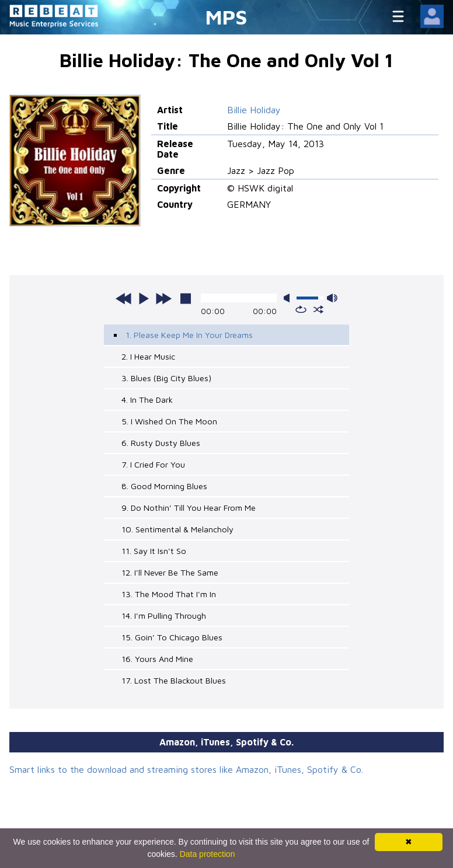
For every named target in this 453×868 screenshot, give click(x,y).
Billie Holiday (254, 110)
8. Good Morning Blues (164, 486)
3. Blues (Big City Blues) (166, 378)
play (144, 298)
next (163, 298)
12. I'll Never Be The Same (170, 572)
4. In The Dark (147, 400)
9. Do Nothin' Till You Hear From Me (189, 508)
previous (124, 298)
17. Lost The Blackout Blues (174, 680)
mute (289, 298)
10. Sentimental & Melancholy (177, 529)
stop (186, 298)
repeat (301, 309)
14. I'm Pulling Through (164, 616)
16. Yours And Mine (157, 659)
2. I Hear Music (148, 356)
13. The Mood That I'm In (169, 594)
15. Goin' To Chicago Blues (172, 637)
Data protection (208, 854)
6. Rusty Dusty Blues (161, 443)
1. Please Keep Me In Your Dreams (189, 335)
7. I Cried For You (153, 464)
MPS (226, 17)
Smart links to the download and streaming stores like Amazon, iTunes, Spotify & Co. (186, 769)
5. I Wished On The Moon (169, 421)
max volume (332, 298)
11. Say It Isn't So (154, 551)
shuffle (318, 309)
